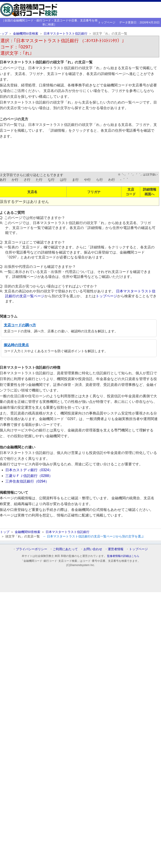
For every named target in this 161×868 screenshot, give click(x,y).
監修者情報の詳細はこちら (123, 556)
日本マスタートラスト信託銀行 (66, 34)
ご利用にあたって (65, 549)
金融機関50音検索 (26, 34)
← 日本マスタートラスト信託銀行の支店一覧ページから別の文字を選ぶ (93, 536)
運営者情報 (116, 549)
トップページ (107, 22)
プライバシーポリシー (32, 549)
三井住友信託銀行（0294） (27, 481)
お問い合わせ (93, 549)
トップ (5, 532)
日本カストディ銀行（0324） (29, 470)
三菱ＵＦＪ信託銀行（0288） (29, 476)
